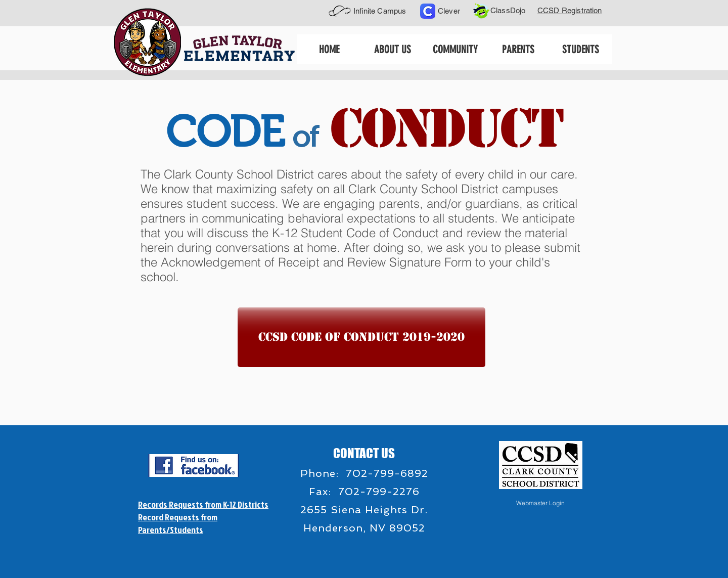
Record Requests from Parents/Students (178, 523)
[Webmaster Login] (540, 503)
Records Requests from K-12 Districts (203, 504)
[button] (392, 49)
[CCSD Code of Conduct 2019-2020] (361, 337)
